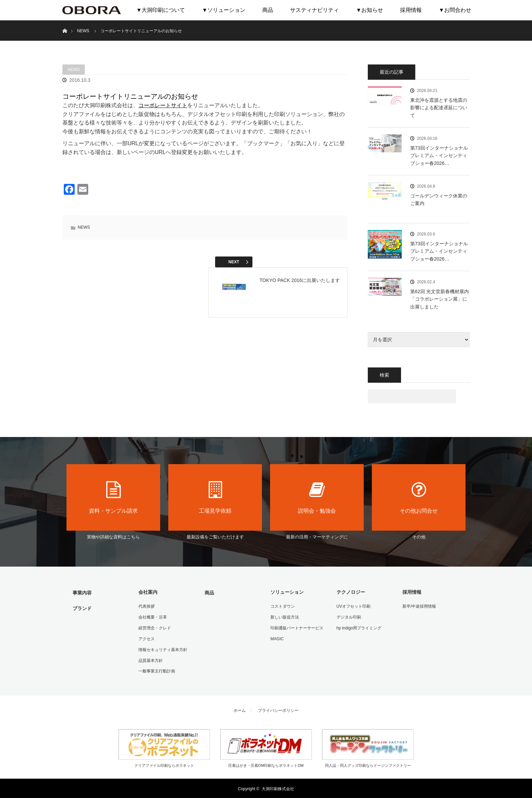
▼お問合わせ (455, 10)
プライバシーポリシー (278, 710)
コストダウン (282, 606)
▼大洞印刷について (161, 10)
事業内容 (82, 593)
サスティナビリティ (315, 10)
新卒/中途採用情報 (419, 606)
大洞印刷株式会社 (278, 788)
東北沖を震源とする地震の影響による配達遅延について (439, 108)
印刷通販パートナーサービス (297, 628)
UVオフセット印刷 (353, 606)
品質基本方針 (150, 660)
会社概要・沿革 (152, 617)
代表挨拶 (146, 606)
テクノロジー (350, 592)
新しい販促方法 (284, 617)
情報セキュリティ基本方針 (163, 649)
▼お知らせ (369, 10)
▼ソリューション (224, 10)
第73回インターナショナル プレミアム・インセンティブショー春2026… (439, 156)
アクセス (146, 638)
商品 (268, 10)
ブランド (82, 608)
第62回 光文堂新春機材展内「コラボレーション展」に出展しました (440, 299)
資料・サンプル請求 (113, 497)
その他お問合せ (419, 497)
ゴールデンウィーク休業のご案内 (439, 199)
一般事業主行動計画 (156, 670)
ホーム (240, 710)
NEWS (74, 70)
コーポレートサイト (163, 105)
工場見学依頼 (215, 497)
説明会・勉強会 (317, 497)
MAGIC (277, 638)
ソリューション (287, 592)
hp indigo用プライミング (359, 628)
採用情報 (411, 10)
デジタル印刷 (348, 617)
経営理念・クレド (154, 628)
